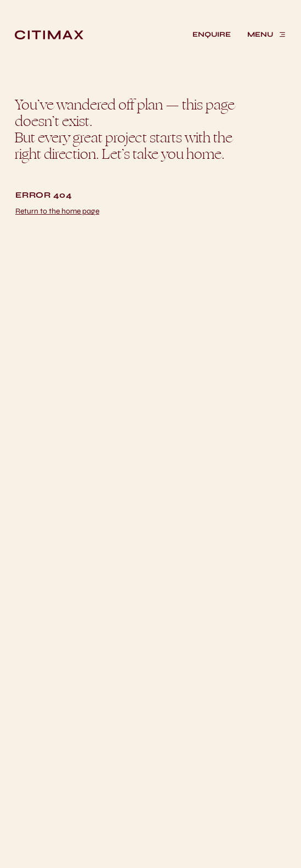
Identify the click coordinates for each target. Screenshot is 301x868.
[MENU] (267, 35)
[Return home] (57, 211)
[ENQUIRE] (212, 35)
